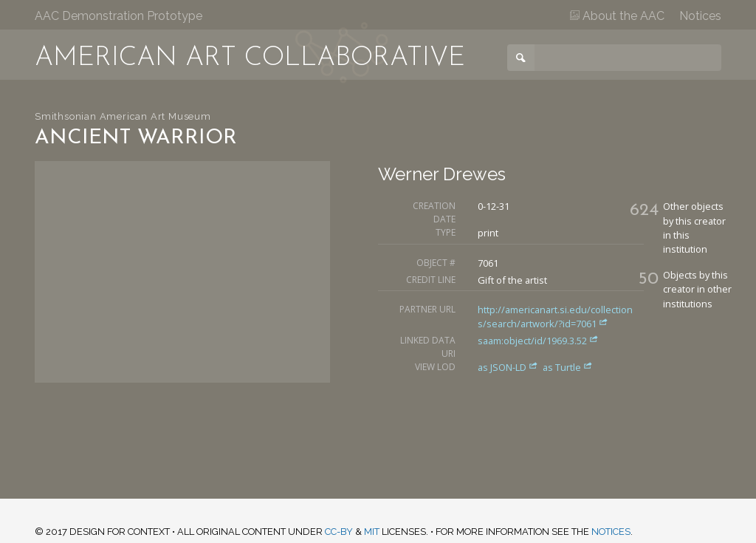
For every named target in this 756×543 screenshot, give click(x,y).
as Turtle (568, 367)
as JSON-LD (509, 367)
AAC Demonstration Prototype (118, 16)
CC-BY (339, 532)
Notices (700, 16)
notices (611, 532)
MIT (372, 532)
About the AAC (617, 16)
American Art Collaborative (250, 58)
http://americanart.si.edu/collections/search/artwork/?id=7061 (555, 317)
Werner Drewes (442, 174)
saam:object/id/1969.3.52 (538, 341)
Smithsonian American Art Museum (123, 116)
